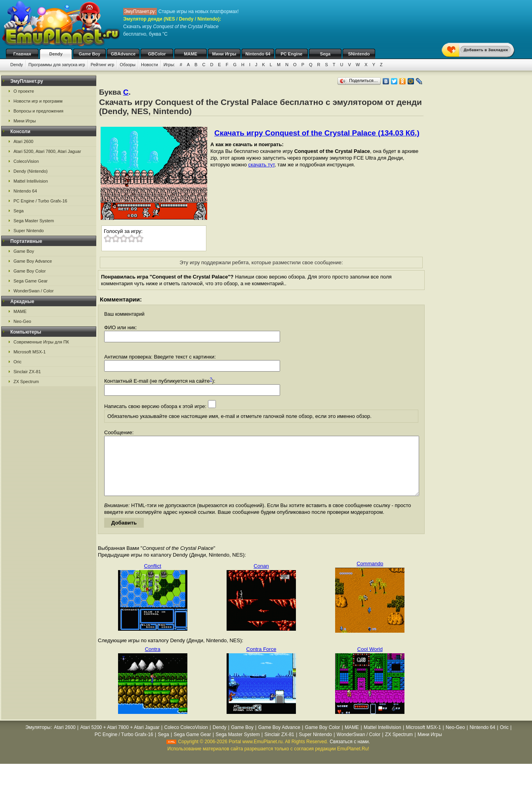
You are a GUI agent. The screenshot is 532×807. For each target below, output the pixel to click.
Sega (325, 54)
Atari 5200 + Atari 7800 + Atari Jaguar (120, 739)
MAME (191, 54)
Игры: (169, 65)
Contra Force (261, 661)
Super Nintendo (29, 231)
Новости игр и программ (38, 101)
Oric (17, 362)
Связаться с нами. (350, 754)
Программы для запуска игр (57, 65)
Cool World (370, 661)
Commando (370, 575)
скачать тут (262, 165)
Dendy (56, 54)
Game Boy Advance (33, 261)
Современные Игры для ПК (41, 342)
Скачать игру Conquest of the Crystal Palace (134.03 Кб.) (317, 133)
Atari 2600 (23, 141)
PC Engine (291, 54)
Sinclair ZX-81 (27, 372)
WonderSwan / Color (33, 291)
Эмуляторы (38, 739)
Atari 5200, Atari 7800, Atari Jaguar (47, 151)
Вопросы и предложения (38, 111)
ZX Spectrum (26, 382)
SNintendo (359, 54)
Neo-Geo (22, 321)
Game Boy (90, 54)
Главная (22, 54)
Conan (261, 578)
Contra (153, 661)
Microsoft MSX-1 (30, 352)
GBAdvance (123, 54)
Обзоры (128, 65)
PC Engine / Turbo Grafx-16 (40, 201)
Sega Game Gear (31, 281)
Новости (150, 65)
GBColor (157, 54)
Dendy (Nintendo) (31, 171)
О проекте (24, 91)
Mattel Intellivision (31, 181)
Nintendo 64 (258, 54)
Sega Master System (34, 221)
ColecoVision (26, 161)
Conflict (152, 578)
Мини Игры (224, 54)
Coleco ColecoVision (186, 739)
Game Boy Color (30, 271)
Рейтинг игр (103, 65)
